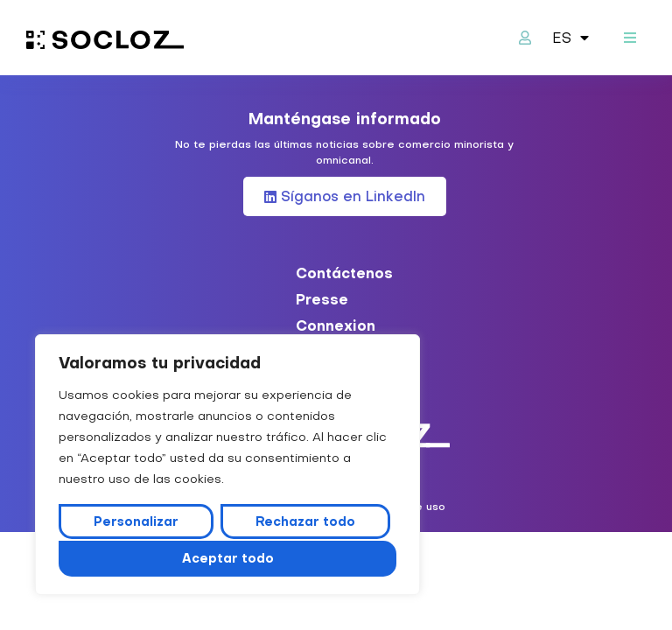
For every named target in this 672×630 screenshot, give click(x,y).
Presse (322, 299)
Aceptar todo (228, 558)
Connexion (336, 325)
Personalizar (136, 522)
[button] (630, 38)
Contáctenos (344, 273)
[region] (227, 465)
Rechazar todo (304, 522)
